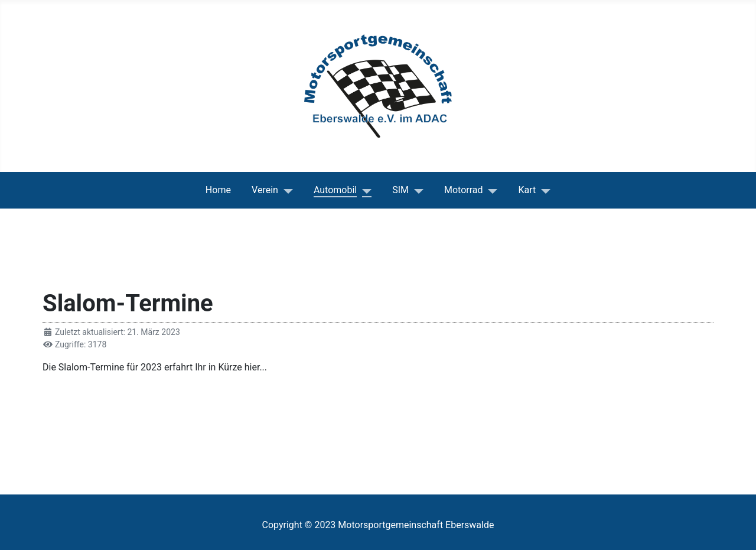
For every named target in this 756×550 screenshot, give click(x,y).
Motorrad (464, 190)
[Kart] (543, 190)
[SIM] (416, 190)
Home (218, 190)
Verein (265, 190)
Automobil (335, 190)
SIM (400, 190)
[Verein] (286, 190)
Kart (527, 190)
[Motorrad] (491, 190)
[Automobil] (364, 190)
